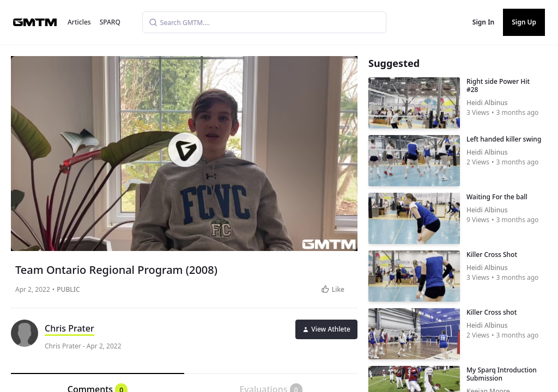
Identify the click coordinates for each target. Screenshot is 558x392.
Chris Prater (69, 328)
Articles (79, 22)
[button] (185, 150)
